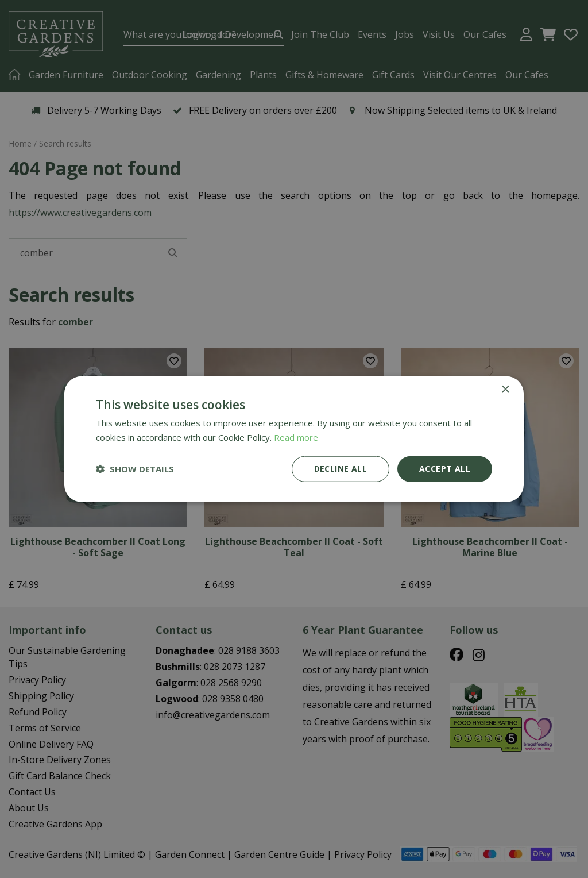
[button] (135, 469)
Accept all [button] (445, 469)
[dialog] (294, 439)
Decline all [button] (341, 469)
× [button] (505, 390)
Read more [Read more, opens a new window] (296, 437)
